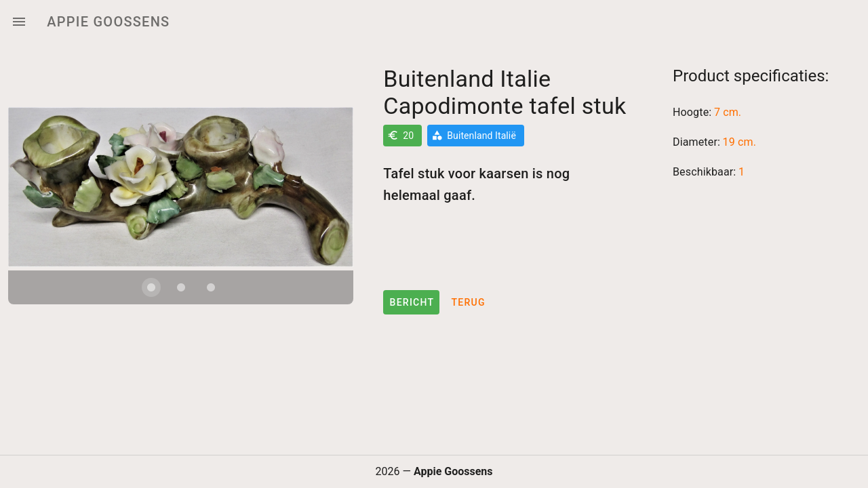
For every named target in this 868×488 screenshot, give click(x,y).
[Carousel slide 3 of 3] (211, 306)
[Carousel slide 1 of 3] (151, 306)
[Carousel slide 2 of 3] (181, 306)
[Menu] (19, 22)
